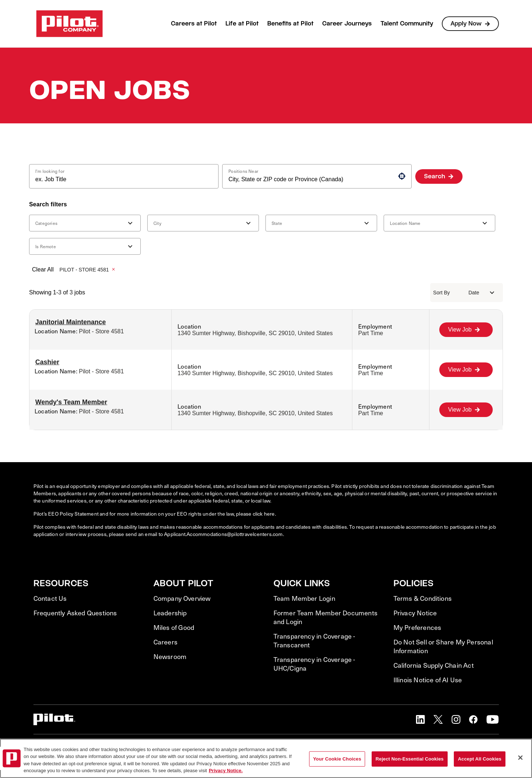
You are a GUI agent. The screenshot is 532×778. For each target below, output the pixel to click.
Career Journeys (347, 23)
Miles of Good (174, 627)
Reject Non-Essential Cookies (410, 759)
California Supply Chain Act (434, 665)
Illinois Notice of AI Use (428, 680)
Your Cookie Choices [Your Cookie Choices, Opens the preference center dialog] (337, 759)
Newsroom (170, 656)
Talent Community (407, 23)
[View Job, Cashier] (466, 370)
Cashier (47, 362)
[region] (266, 758)
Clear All (43, 269)
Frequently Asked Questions (75, 613)
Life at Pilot (242, 23)
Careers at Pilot (194, 23)
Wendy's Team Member (71, 402)
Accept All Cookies (480, 759)
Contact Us (50, 598)
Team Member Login (304, 598)
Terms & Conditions (423, 598)
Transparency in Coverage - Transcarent (314, 640)
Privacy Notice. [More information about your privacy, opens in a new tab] (226, 771)
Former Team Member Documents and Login (326, 617)
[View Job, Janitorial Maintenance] (466, 330)
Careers (165, 642)
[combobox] (121, 179)
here (269, 514)
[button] (402, 176)
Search (435, 176)
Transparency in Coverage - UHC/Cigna (314, 664)
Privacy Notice (415, 613)
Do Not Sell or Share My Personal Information (443, 646)
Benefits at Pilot (290, 23)
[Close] (520, 758)
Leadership (170, 613)
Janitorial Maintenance (71, 322)
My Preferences (417, 627)
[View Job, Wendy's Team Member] (466, 410)
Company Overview (182, 598)
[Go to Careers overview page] (69, 24)
